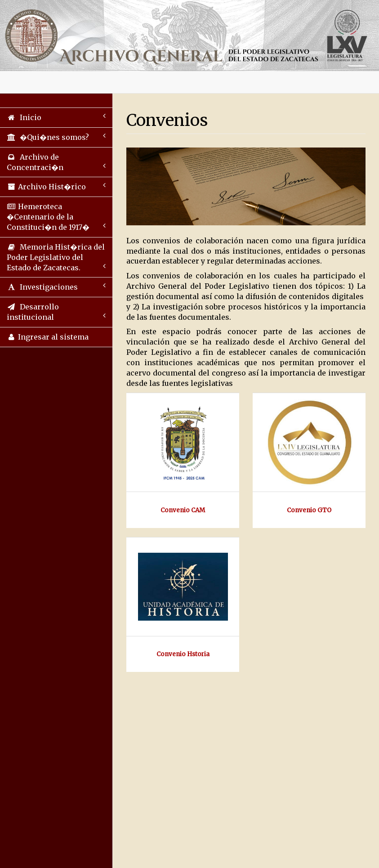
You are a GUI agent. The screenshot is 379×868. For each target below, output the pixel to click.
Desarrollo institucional (56, 312)
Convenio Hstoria (183, 654)
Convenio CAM (183, 510)
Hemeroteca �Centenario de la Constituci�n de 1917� (56, 217)
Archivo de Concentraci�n (56, 162)
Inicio (56, 117)
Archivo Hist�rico (56, 186)
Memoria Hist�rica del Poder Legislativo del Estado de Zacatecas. (56, 257)
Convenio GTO (309, 510)
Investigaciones (56, 287)
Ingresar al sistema (48, 337)
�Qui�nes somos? (56, 137)
